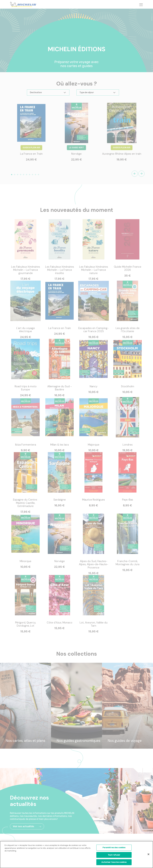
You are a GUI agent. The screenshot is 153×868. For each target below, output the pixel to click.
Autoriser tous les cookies (114, 863)
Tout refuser (114, 856)
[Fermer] (148, 855)
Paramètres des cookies (114, 849)
